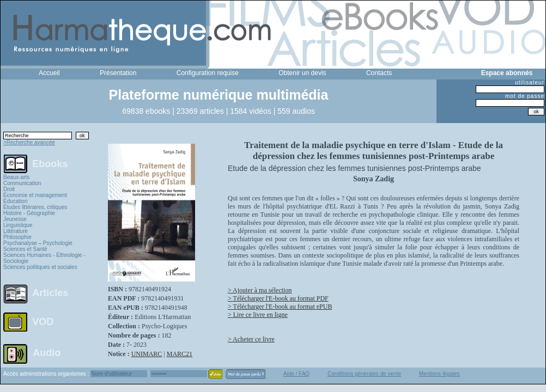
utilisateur (530, 82)
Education (15, 201)
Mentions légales (439, 374)
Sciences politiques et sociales (40, 267)
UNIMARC (147, 354)
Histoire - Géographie (29, 213)
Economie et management (35, 195)
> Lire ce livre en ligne (258, 315)
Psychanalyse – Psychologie (38, 243)
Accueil (49, 73)
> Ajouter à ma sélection (260, 290)
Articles (50, 293)
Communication (22, 183)
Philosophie (17, 237)
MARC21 (180, 354)
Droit (9, 189)
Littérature (16, 231)
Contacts (379, 73)
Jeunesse (15, 219)
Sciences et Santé (25, 249)
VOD (43, 322)
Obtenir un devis (302, 73)
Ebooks (50, 163)
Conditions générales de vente (364, 374)
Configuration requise (208, 73)
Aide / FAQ (296, 374)
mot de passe (525, 96)
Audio (47, 352)
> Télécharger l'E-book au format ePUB (280, 307)
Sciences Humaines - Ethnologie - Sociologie (44, 258)
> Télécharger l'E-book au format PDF (278, 298)
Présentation (118, 73)
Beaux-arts (16, 177)
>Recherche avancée (29, 142)
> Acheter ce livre (251, 339)
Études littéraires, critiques (35, 207)
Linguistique (18, 225)
